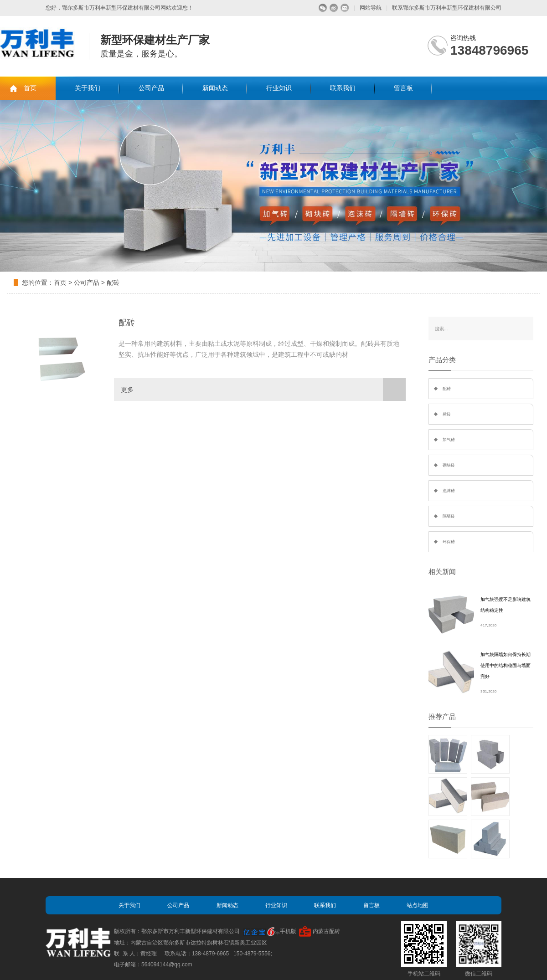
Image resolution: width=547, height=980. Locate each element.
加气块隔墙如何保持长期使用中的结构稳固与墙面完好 (506, 665)
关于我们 (88, 88)
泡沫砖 (449, 491)
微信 (323, 8)
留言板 (403, 88)
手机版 (288, 931)
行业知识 (279, 88)
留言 (345, 8)
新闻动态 (215, 88)
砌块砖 (449, 465)
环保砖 (449, 542)
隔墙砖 (449, 516)
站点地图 (418, 905)
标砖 (447, 414)
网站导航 (371, 8)
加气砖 (449, 440)
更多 (263, 390)
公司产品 (151, 88)
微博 (334, 8)
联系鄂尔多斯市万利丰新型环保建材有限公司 (447, 8)
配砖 (113, 282)
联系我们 (343, 88)
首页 (30, 88)
